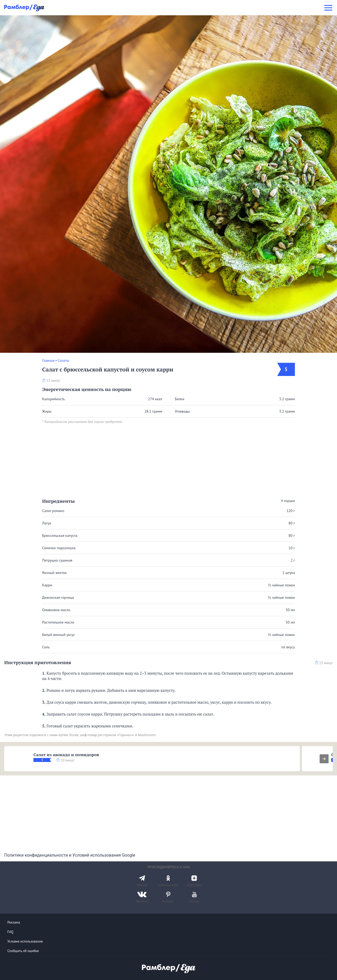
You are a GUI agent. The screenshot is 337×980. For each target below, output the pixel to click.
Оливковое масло (56, 610)
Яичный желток (54, 573)
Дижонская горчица (58, 597)
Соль (46, 647)
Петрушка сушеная (57, 560)
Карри (47, 585)
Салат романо (53, 511)
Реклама (14, 922)
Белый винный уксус (58, 635)
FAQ (10, 932)
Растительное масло (58, 622)
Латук (47, 523)
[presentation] (324, 759)
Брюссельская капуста (60, 535)
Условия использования (25, 941)
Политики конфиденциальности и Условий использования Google (70, 855)
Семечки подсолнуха (59, 548)
